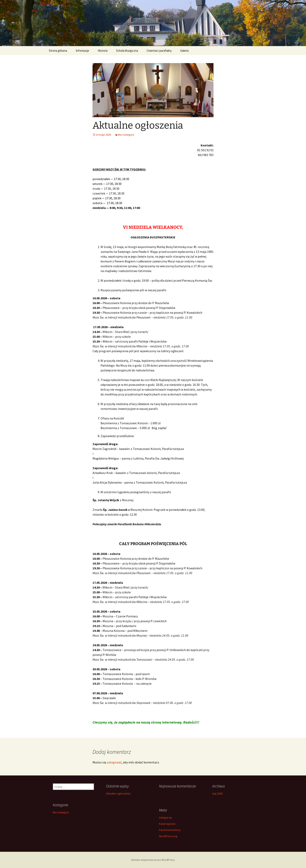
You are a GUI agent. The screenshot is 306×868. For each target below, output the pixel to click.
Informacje (82, 51)
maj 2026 (217, 793)
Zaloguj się (165, 818)
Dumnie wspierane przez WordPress (153, 860)
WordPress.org (168, 836)
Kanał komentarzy (170, 830)
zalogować (114, 762)
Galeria (184, 51)
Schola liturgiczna (127, 51)
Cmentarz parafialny (159, 51)
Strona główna (58, 51)
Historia (103, 51)
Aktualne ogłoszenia (118, 793)
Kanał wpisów (167, 824)
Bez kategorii (126, 135)
